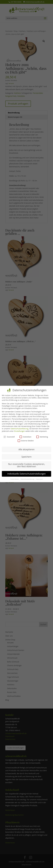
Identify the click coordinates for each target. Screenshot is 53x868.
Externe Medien (26, 440)
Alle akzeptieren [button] (26, 449)
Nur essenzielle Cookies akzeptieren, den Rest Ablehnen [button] (26, 465)
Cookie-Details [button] (15, 478)
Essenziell (9, 436)
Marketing (42, 436)
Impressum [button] (39, 478)
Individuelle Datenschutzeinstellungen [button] (27, 473)
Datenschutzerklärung (19, 428)
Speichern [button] (26, 456)
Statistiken (25, 436)
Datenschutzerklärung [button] (28, 478)
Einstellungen (20, 430)
